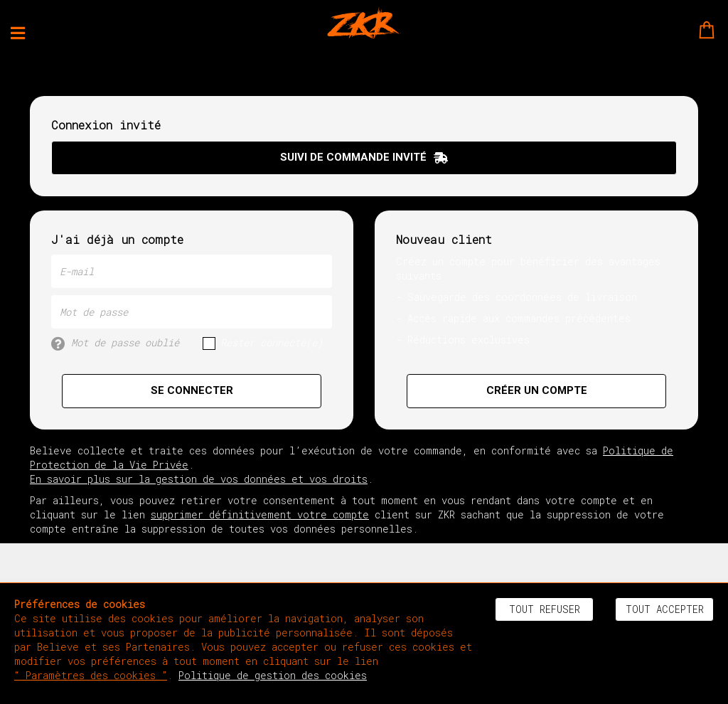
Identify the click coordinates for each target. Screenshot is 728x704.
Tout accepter (665, 609)
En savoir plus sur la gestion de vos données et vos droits (199, 479)
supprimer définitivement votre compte (260, 514)
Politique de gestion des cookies (273, 675)
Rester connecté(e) (263, 343)
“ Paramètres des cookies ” (91, 675)
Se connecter (192, 390)
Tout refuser (545, 609)
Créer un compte (537, 390)
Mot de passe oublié (115, 343)
